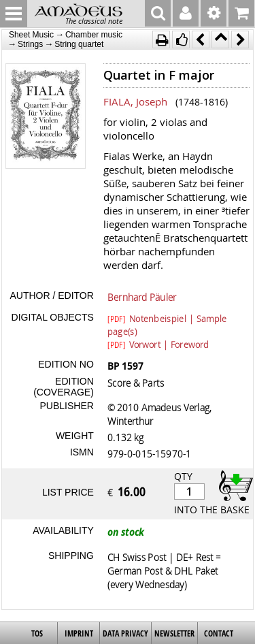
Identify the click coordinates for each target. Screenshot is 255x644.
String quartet (79, 44)
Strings (30, 44)
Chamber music (94, 35)
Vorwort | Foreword (158, 344)
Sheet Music (31, 35)
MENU (14, 14)
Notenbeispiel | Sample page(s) (167, 318)
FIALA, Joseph (135, 101)
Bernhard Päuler (142, 297)
